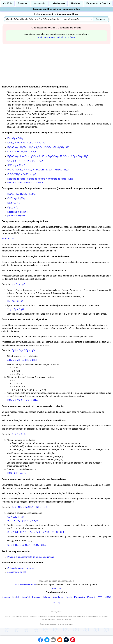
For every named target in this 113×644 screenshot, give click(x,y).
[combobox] (57, 19)
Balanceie (23, 3)
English (16, 597)
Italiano (46, 597)
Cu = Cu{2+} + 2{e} (16, 517)
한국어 (57, 603)
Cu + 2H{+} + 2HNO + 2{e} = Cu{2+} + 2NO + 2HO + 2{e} (36, 532)
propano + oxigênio (16, 216)
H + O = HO (9, 238)
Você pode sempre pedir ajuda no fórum (56, 37)
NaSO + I (14, 203)
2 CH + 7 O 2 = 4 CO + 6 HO (23, 400)
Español (26, 597)
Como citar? (56, 589)
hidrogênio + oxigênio (18, 212)
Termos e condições (39, 616)
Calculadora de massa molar (21, 568)
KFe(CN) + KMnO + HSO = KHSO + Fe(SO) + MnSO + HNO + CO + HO (48, 156)
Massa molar (40, 3)
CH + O (13, 207)
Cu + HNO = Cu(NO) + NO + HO (29, 507)
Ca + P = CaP (19, 434)
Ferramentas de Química (98, 3)
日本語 (108, 597)
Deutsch (6, 597)
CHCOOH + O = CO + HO (22, 152)
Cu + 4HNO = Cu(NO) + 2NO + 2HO (27, 545)
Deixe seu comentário (26, 585)
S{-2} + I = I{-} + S (16, 165)
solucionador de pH (17, 572)
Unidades (76, 3)
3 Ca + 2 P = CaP (17, 473)
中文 (100, 597)
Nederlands (58, 597)
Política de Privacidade (56, 616)
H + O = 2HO (15, 301)
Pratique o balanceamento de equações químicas (31, 557)
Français (36, 597)
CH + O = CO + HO (23, 350)
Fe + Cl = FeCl (15, 138)
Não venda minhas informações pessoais (56, 619)
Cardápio (8, 3)
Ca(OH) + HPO (16, 198)
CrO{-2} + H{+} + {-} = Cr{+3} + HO (25, 161)
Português (79, 597)
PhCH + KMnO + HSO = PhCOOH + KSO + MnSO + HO (38, 170)
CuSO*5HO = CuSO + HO (22, 174)
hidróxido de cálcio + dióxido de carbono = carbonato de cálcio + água (40, 179)
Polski (69, 597)
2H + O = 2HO (16, 309)
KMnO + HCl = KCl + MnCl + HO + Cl (27, 143)
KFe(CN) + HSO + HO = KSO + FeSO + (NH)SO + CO (38, 147)
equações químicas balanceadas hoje (57, 581)
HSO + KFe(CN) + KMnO (22, 194)
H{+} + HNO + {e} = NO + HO (23, 521)
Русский (91, 597)
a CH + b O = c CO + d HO (22, 360)
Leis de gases (58, 3)
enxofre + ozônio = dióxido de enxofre (25, 183)
